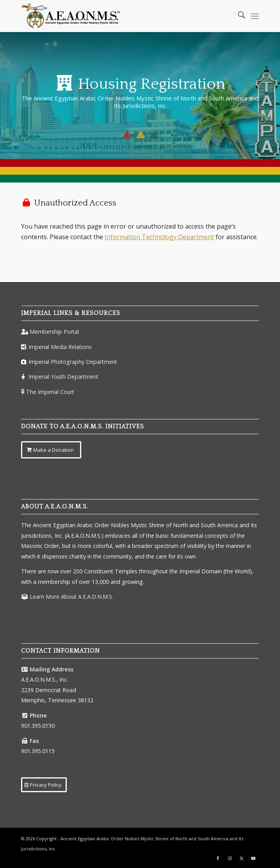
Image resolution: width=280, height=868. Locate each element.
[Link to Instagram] (230, 858)
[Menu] (255, 16)
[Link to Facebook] (218, 858)
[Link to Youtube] (253, 858)
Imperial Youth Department (63, 377)
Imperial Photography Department (73, 362)
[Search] (238, 16)
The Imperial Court (50, 392)
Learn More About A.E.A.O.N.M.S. (71, 597)
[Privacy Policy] (44, 785)
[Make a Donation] (51, 450)
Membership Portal (54, 332)
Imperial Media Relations (60, 347)
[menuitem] (238, 16)
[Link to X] (241, 858)
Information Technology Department (159, 237)
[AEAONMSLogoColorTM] (116, 16)
